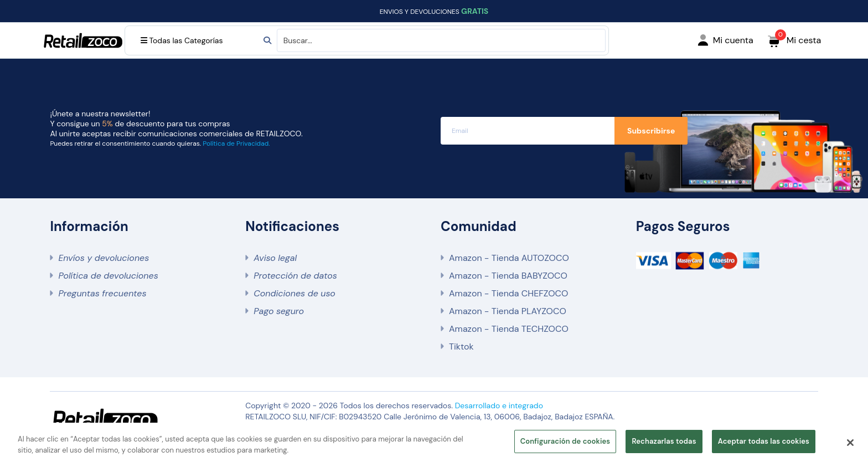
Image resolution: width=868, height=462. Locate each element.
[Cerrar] (850, 443)
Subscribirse (651, 131)
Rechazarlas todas (664, 441)
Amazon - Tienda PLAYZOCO (508, 311)
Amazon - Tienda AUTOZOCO (509, 258)
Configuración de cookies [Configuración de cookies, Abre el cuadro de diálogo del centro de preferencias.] (565, 441)
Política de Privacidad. (236, 143)
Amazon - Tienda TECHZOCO (509, 329)
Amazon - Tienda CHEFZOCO (508, 293)
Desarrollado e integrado (499, 405)
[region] (434, 442)
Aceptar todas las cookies (764, 441)
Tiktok (461, 346)
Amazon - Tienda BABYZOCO (508, 276)
